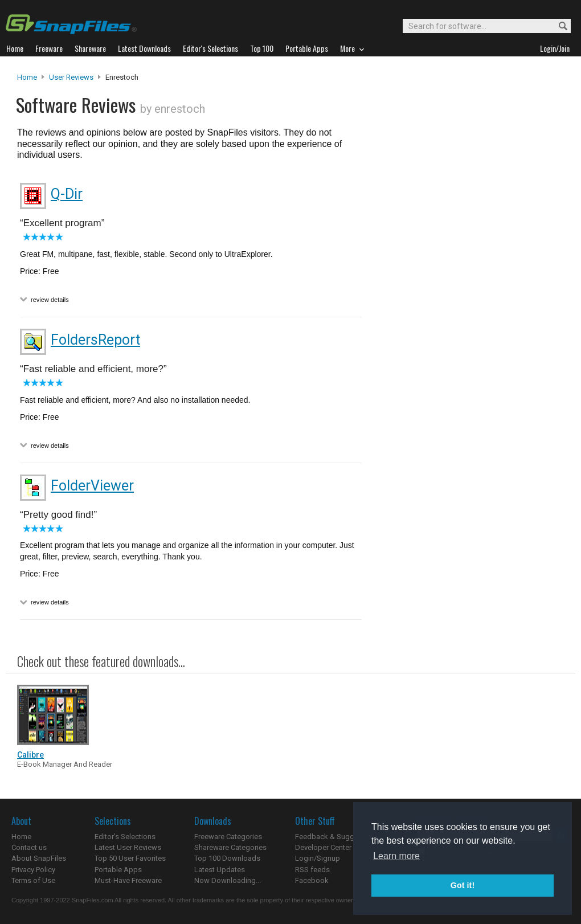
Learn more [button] (396, 856)
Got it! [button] (463, 885)
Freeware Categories (228, 837)
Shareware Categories (230, 847)
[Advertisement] (421, 304)
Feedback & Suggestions (337, 837)
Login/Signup (318, 858)
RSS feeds (312, 870)
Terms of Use (33, 880)
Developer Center (323, 847)
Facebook (312, 880)
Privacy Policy (33, 870)
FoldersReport (95, 340)
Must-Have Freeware (128, 880)
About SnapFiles (39, 858)
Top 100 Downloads (227, 858)
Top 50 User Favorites (130, 858)
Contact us (29, 847)
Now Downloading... (228, 880)
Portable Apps (118, 870)
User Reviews (71, 77)
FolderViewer (92, 486)
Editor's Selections (125, 837)
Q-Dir (67, 194)
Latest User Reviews (128, 847)
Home (27, 77)
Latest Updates (220, 870)
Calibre (30, 755)
